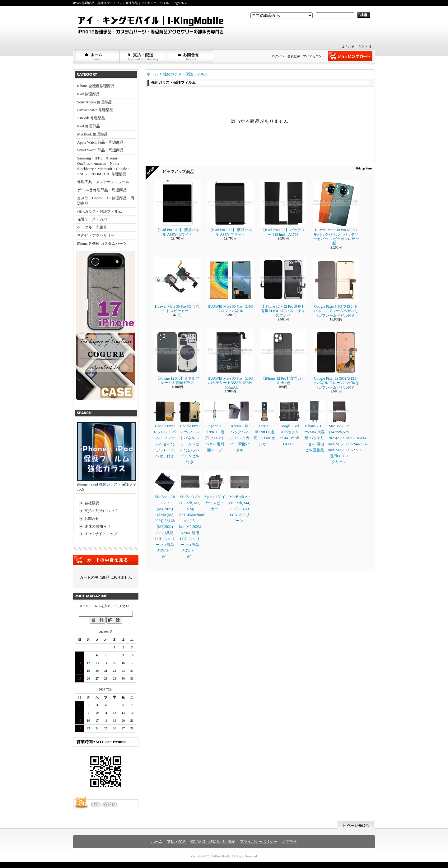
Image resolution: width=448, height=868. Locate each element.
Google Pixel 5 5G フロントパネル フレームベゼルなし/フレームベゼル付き (336, 287)
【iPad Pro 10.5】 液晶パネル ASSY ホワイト (177, 208)
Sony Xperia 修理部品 (94, 102)
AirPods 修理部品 (91, 118)
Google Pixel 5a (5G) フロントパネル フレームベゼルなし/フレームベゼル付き (336, 359)
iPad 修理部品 (88, 94)
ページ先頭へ (356, 825)
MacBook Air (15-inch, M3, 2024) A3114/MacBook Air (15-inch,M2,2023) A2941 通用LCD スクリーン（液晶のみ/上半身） (192, 515)
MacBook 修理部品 (92, 134)
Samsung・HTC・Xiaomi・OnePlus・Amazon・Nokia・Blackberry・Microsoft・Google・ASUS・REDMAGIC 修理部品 (104, 166)
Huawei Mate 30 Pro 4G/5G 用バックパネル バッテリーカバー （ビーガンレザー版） (336, 213)
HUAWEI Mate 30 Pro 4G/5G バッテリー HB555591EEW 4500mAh (230, 359)
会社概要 (92, 503)
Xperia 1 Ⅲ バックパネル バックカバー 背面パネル (240, 426)
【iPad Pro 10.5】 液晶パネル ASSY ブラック (230, 208)
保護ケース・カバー (94, 219)
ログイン (278, 56)
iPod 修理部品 (89, 126)
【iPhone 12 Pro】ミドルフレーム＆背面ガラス (177, 357)
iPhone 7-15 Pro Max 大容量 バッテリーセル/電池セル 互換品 (314, 426)
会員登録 (294, 56)
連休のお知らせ (97, 526)
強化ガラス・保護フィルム (100, 211)
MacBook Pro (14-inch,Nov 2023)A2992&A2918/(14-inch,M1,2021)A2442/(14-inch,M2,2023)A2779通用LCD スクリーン (348, 432)
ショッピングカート (350, 56)
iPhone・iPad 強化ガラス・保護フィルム (107, 457)
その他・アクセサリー (96, 235)
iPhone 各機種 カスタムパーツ (102, 244)
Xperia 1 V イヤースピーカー (215, 491)
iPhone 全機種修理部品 (96, 86)
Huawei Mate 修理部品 (95, 110)
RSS (95, 804)
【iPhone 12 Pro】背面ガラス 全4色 (283, 357)
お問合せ (190, 56)
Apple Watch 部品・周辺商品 (100, 142)
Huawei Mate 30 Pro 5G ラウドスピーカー (177, 285)
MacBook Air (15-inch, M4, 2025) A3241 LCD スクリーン (240, 497)
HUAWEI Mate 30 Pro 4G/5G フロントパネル (230, 285)
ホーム (97, 56)
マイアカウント (314, 56)
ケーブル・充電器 (92, 227)
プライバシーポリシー (259, 842)
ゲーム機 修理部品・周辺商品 (102, 190)
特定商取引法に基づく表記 (213, 842)
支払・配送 (176, 842)
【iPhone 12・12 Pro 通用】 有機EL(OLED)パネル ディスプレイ (283, 287)
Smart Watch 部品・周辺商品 (100, 150)
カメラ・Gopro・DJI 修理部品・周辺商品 (106, 201)
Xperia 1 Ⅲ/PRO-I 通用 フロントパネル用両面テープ (215, 426)
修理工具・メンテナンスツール (103, 182)
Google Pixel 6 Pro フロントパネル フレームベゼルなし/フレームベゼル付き (190, 432)
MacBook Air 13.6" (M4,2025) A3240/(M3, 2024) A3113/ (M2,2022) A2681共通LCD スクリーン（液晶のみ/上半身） (165, 515)
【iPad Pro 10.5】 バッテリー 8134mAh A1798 (283, 208)
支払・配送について (143, 56)
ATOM (110, 804)
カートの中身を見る (106, 560)
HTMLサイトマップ (101, 534)
